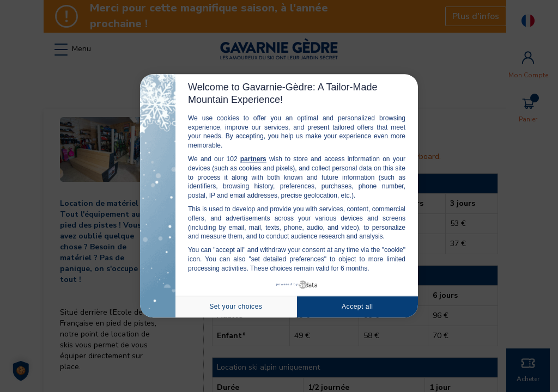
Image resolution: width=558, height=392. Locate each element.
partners (253, 159)
